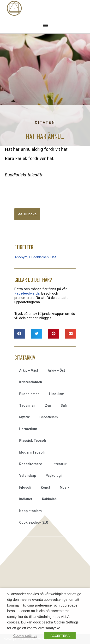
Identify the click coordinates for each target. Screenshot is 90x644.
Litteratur (59, 464)
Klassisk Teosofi (33, 441)
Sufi (64, 405)
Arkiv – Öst (56, 370)
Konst (45, 487)
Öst (53, 257)
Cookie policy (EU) (34, 522)
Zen (48, 405)
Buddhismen (39, 257)
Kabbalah (49, 499)
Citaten (45, 123)
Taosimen (27, 405)
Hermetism (28, 429)
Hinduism (57, 394)
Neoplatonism (30, 511)
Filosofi (25, 487)
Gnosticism (49, 417)
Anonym (21, 257)
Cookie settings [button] (25, 636)
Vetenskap (28, 476)
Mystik (24, 417)
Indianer (26, 499)
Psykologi (54, 476)
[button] (45, 25)
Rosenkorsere (31, 464)
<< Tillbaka (27, 214)
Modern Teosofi (32, 452)
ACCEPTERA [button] (60, 636)
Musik (65, 487)
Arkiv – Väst (29, 370)
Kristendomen (31, 382)
